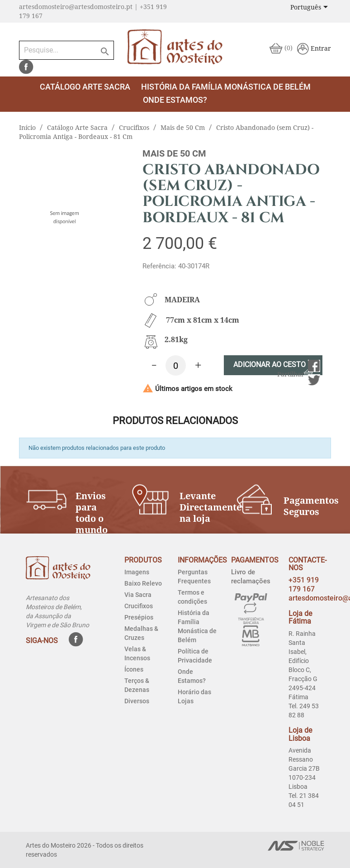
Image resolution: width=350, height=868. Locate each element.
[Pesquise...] (66, 50)
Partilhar (314, 366)
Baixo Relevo (143, 583)
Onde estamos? (175, 100)
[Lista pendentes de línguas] (311, 8)
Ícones (134, 669)
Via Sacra (138, 595)
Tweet (314, 380)
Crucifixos (139, 606)
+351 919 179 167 (304, 584)
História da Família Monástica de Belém (226, 87)
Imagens (137, 572)
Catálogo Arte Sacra (85, 87)
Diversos (137, 701)
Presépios (139, 617)
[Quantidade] (176, 365)
